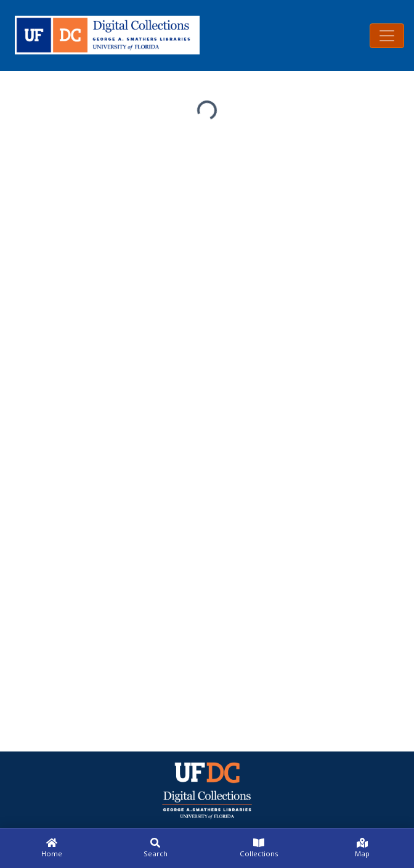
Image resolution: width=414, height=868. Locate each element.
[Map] (362, 848)
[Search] (155, 848)
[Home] (52, 848)
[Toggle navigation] (387, 36)
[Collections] (259, 848)
